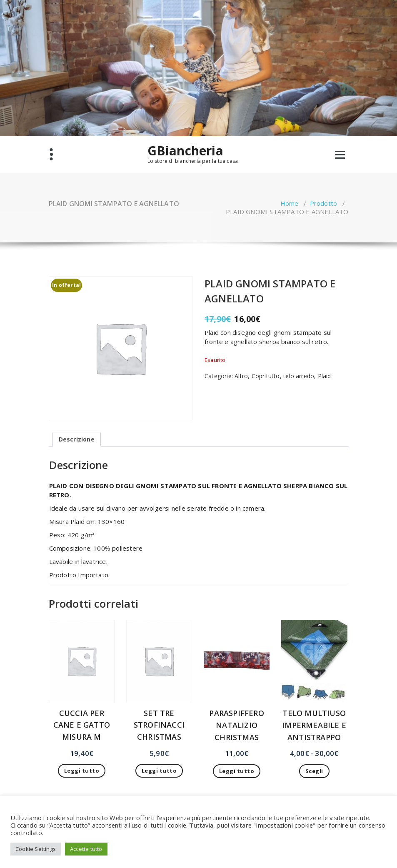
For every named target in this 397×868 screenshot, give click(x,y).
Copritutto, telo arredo (283, 376)
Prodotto (324, 203)
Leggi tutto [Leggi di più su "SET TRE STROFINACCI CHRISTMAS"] (159, 771)
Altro (241, 376)
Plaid (325, 376)
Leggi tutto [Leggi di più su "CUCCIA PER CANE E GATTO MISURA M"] (82, 771)
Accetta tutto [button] (86, 849)
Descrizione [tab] (77, 439)
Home (290, 203)
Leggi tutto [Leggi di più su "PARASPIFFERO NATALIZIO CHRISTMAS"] (237, 771)
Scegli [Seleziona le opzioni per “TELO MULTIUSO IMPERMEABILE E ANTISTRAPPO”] (314, 771)
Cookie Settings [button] (36, 849)
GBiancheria (185, 151)
